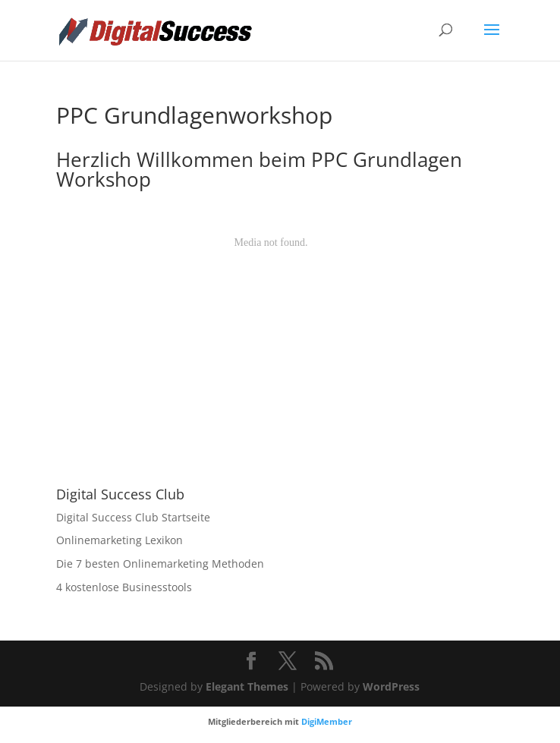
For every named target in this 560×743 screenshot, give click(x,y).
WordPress (391, 686)
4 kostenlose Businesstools (124, 587)
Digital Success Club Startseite (133, 517)
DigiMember (327, 721)
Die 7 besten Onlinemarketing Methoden (160, 564)
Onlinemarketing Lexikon (120, 540)
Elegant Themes (247, 686)
